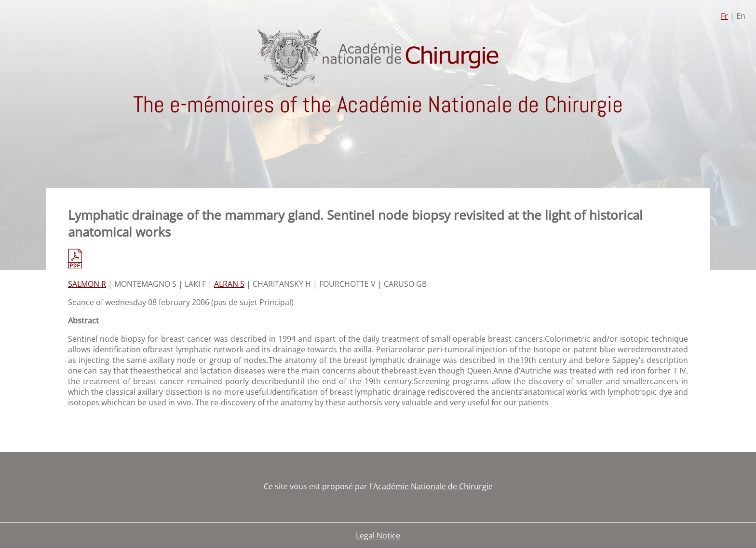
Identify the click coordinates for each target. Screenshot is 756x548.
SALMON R (87, 284)
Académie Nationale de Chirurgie (433, 486)
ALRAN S (229, 284)
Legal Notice (378, 535)
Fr (724, 16)
